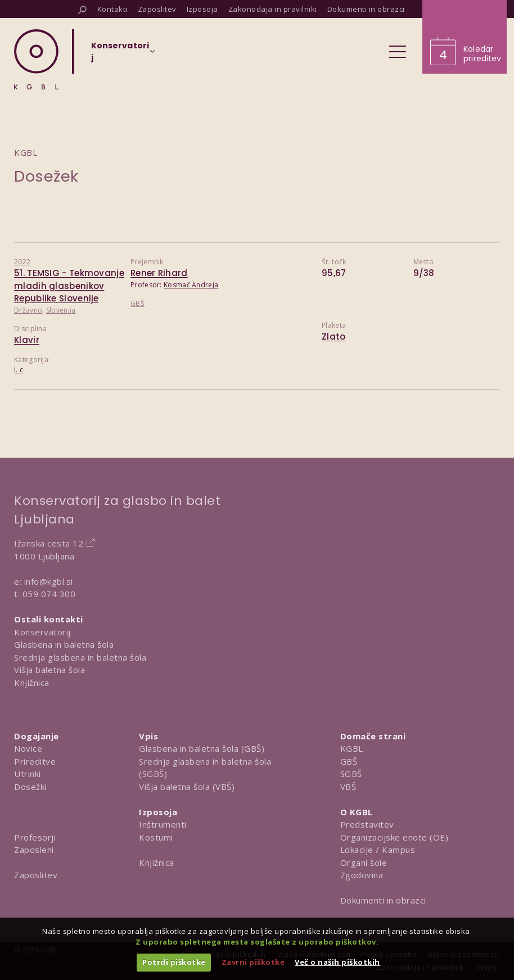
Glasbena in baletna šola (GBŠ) (202, 748)
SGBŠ (351, 774)
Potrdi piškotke (174, 962)
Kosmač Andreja (191, 285)
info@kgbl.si (49, 581)
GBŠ (137, 303)
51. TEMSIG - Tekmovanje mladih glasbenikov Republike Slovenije (69, 286)
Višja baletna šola (49, 670)
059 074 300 (49, 594)
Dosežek (46, 176)
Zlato (334, 337)
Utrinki (28, 774)
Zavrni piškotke (253, 962)
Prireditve (35, 761)
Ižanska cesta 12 (49, 543)
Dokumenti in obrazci (383, 900)
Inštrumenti (163, 824)
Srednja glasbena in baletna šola (80, 657)
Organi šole (364, 862)
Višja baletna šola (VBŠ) (187, 787)
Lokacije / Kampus (378, 850)
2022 (22, 262)
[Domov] (36, 59)
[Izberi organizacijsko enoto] (120, 55)
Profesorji (35, 837)
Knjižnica (32, 683)
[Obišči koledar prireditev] (465, 37)
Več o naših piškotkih (337, 962)
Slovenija (61, 310)
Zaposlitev (36, 875)
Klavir (27, 340)
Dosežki (30, 787)
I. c (19, 370)
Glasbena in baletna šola (64, 644)
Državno (28, 310)
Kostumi (156, 837)
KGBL (352, 748)
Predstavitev (367, 824)
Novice (28, 748)
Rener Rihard (159, 273)
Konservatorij (42, 632)
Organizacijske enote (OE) (394, 837)
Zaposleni (34, 850)
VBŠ (348, 787)
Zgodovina (362, 875)
